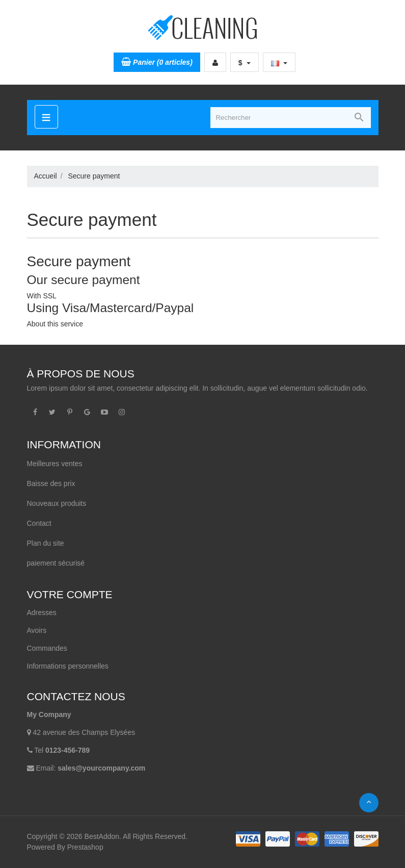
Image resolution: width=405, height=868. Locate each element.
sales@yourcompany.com (101, 768)
